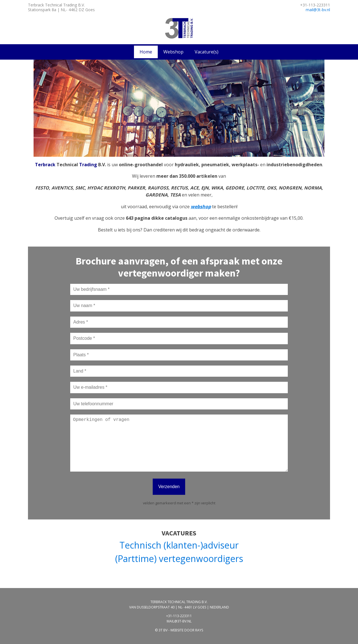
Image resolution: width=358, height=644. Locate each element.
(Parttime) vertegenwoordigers (179, 559)
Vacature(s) (207, 52)
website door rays (187, 630)
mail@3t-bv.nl (318, 10)
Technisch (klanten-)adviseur (179, 545)
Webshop (173, 52)
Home (146, 52)
